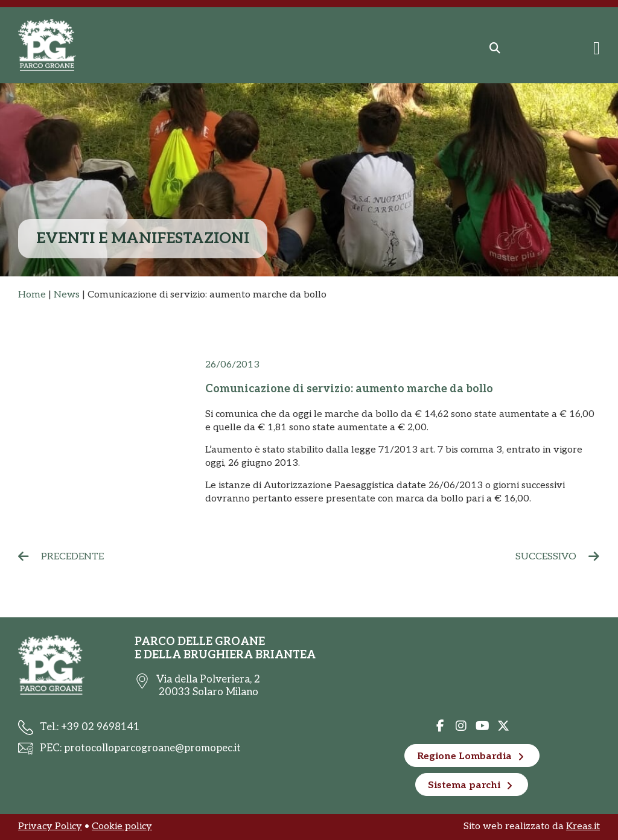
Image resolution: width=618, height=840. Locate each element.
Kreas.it (583, 826)
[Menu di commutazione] (597, 48)
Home (32, 295)
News (67, 295)
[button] (495, 48)
